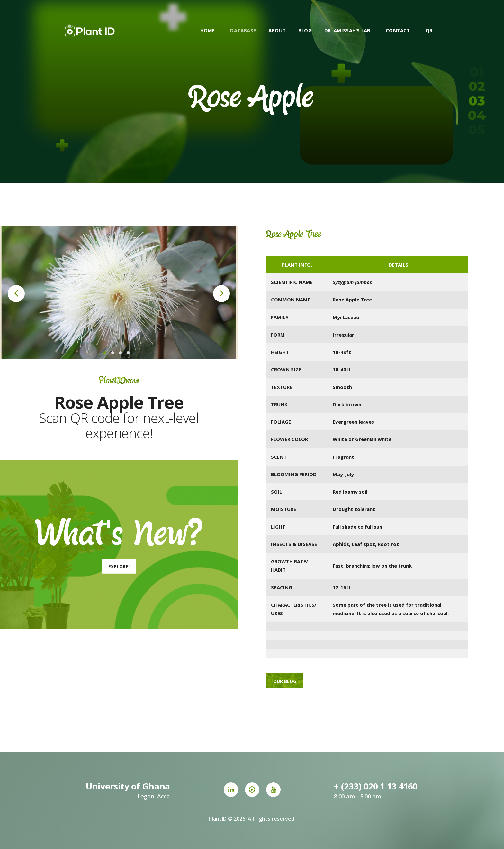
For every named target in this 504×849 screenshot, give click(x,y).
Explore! (119, 566)
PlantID (218, 819)
